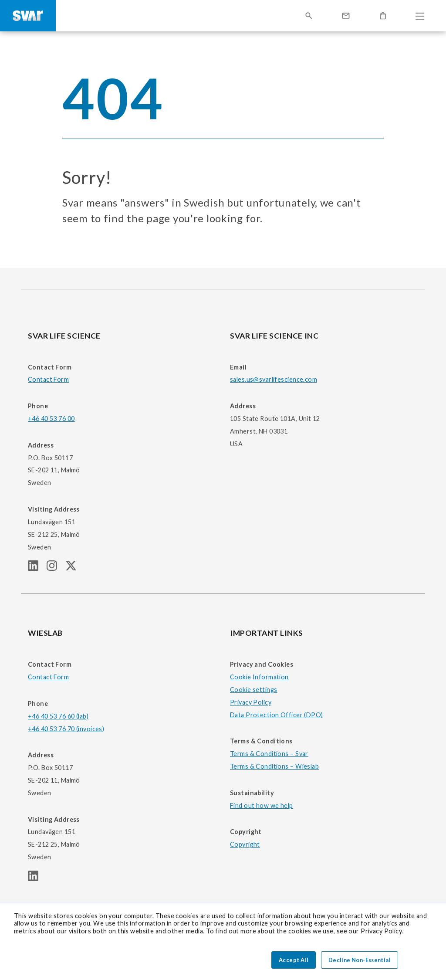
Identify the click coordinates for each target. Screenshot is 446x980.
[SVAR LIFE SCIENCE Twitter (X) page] (74, 568)
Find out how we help (262, 805)
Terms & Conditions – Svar (269, 754)
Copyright (245, 844)
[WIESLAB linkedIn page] (37, 878)
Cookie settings (253, 690)
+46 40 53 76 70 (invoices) (66, 729)
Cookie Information (259, 677)
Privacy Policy (251, 702)
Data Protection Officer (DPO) (277, 715)
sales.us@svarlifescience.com (274, 379)
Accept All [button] (294, 960)
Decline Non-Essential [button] (360, 960)
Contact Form (48, 379)
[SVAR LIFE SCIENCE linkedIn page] (37, 568)
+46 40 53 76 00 (51, 419)
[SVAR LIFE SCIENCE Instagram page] (56, 568)
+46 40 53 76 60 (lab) (58, 716)
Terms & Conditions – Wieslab (274, 766)
